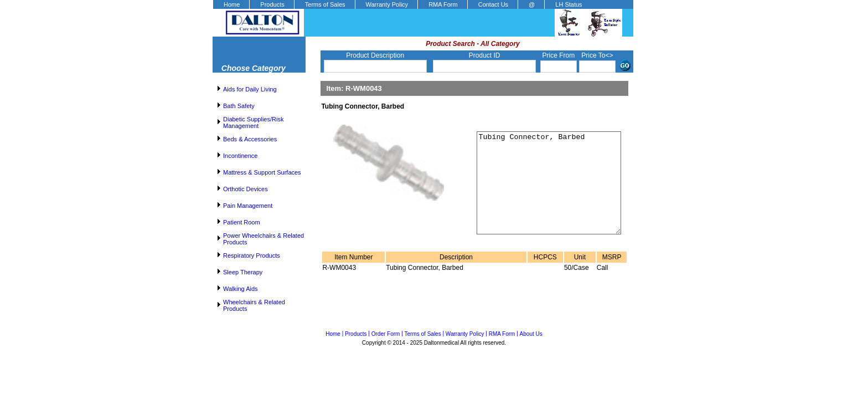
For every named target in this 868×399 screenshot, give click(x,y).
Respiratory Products (252, 255)
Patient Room (242, 222)
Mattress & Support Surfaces (262, 172)
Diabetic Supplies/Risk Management (253, 122)
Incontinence (240, 156)
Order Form (386, 334)
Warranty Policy (387, 4)
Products (272, 4)
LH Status (569, 4)
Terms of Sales (325, 4)
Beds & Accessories (250, 139)
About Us (531, 334)
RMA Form (443, 4)
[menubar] (402, 4)
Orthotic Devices (246, 189)
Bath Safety (239, 106)
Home (232, 4)
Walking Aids (241, 289)
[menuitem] (231, 4)
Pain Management (248, 206)
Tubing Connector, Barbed (542, 193)
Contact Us (493, 4)
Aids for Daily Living (250, 89)
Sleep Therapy (243, 272)
